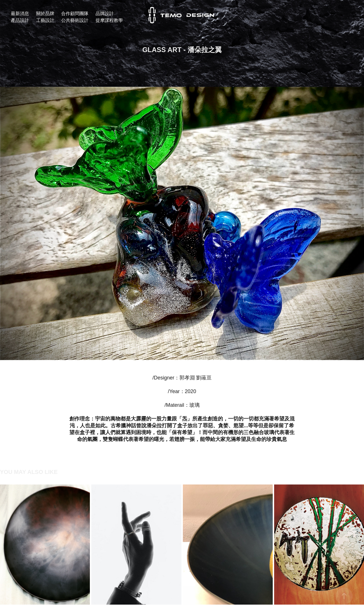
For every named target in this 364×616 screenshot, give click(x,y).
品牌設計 (105, 14)
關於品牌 (45, 14)
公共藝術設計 (75, 20)
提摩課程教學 (109, 20)
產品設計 (20, 20)
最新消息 (20, 14)
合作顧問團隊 (75, 14)
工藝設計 (45, 20)
